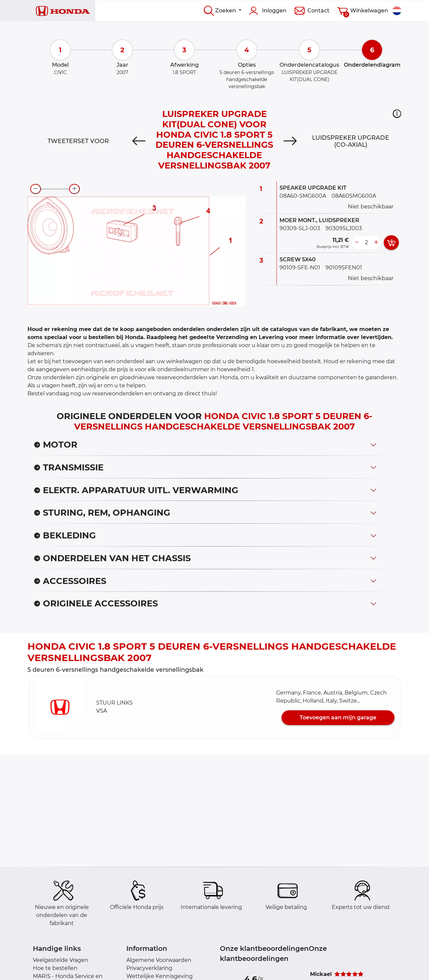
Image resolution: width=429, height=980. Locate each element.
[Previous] (139, 141)
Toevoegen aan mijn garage (338, 717)
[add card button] (391, 243)
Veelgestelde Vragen (60, 960)
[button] (397, 114)
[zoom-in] (74, 189)
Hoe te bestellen (55, 968)
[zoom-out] (36, 189)
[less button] (357, 243)
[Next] (290, 141)
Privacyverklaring (149, 968)
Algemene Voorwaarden (159, 960)
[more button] (376, 243)
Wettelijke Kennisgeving (160, 976)
